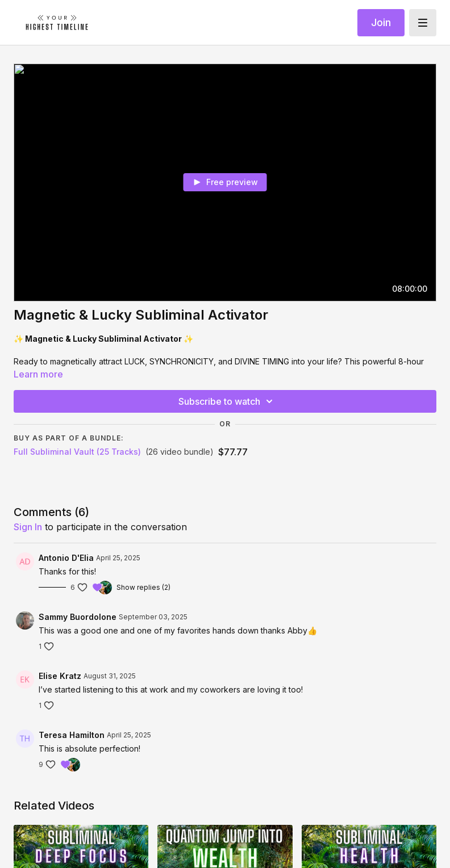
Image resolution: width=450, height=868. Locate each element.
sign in (28, 527)
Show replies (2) (143, 587)
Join (381, 22)
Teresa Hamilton (72, 735)
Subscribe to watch (227, 401)
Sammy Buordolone (78, 617)
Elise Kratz (60, 676)
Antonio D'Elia (66, 558)
